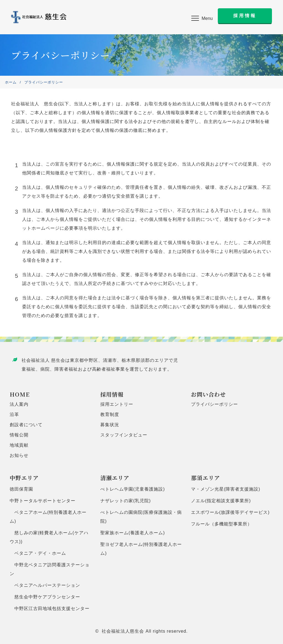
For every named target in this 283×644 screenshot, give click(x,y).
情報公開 (19, 435)
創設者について (26, 425)
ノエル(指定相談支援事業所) (221, 501)
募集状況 (110, 425)
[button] (202, 19)
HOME (20, 394)
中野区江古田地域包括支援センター (50, 608)
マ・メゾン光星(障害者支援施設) (226, 489)
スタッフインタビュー (124, 435)
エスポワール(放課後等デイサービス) (230, 512)
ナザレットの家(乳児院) (126, 501)
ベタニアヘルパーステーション (45, 585)
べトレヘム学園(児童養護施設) (133, 489)
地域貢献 (19, 445)
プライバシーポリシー (214, 404)
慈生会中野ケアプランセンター (45, 597)
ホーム (11, 82)
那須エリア (205, 478)
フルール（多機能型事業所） (222, 524)
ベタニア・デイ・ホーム (38, 553)
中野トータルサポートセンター (43, 501)
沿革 (14, 414)
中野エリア (24, 478)
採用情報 (112, 394)
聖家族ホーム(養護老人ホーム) (133, 533)
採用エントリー (117, 404)
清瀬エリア (115, 478)
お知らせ (19, 455)
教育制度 (110, 414)
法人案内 (19, 404)
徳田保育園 (21, 489)
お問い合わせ (208, 394)
